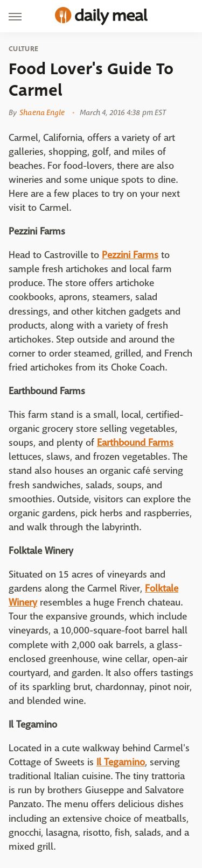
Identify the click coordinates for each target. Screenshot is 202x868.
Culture (23, 49)
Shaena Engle (42, 112)
